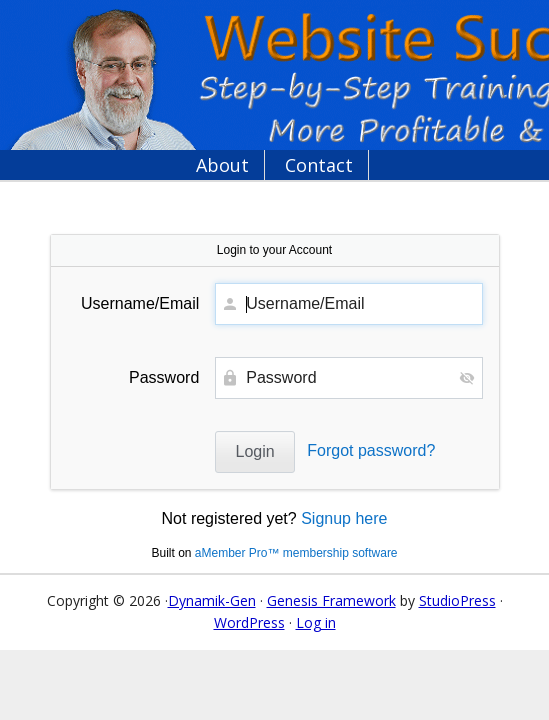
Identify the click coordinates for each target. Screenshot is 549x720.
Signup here (344, 518)
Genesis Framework (331, 600)
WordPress (249, 622)
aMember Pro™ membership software (296, 553)
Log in (316, 622)
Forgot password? (371, 450)
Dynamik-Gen (212, 600)
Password (164, 377)
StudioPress (457, 600)
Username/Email (140, 303)
